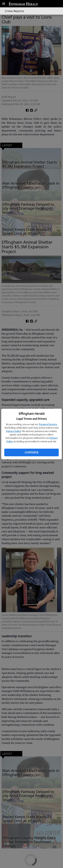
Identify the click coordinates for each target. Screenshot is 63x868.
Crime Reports (14, 11)
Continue (31, 452)
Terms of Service (48, 424)
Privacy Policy (13, 431)
